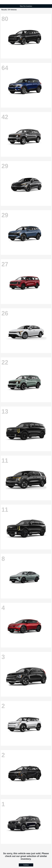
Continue (26, 865)
